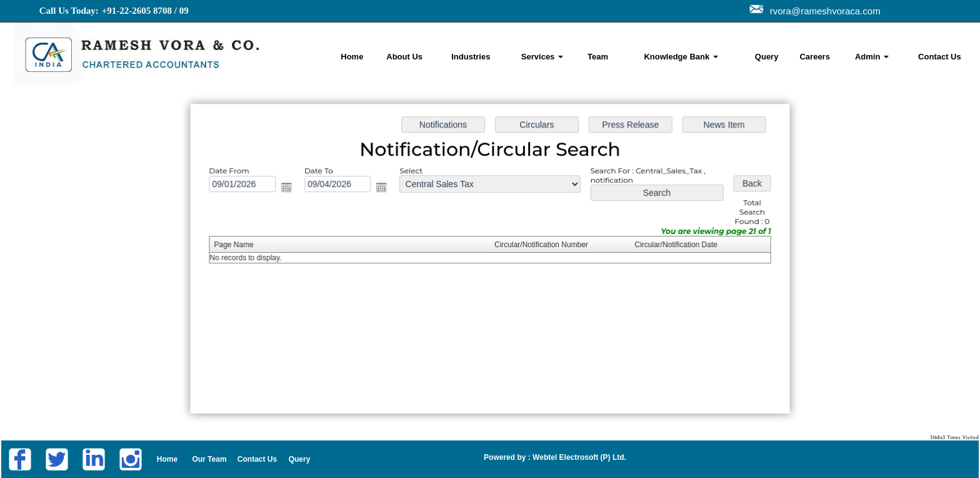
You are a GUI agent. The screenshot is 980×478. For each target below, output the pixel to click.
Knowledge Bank (681, 57)
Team (598, 57)
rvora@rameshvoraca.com (823, 11)
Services (542, 57)
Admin (872, 57)
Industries (471, 57)
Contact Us (940, 57)
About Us (404, 57)
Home (352, 57)
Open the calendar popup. (293, 189)
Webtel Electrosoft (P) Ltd (577, 457)
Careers (814, 57)
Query (767, 57)
